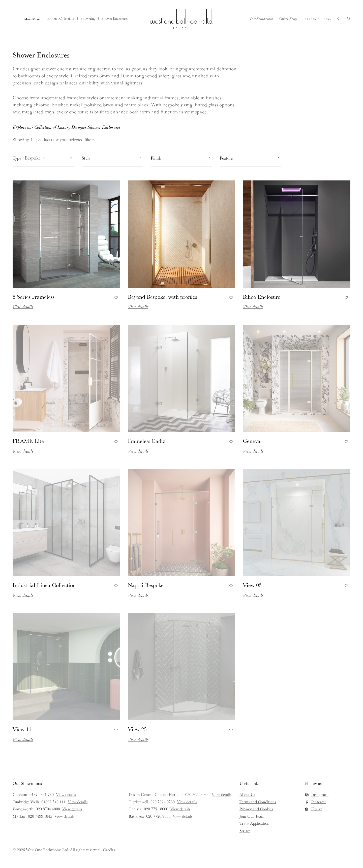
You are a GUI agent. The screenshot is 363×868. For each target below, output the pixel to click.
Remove (44, 159)
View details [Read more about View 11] (23, 739)
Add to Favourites (115, 297)
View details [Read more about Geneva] (253, 451)
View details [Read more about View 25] (138, 739)
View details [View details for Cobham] (66, 794)
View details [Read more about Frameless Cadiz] (138, 451)
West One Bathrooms (181, 19)
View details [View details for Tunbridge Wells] (78, 802)
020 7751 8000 (156, 809)
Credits (109, 850)
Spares (245, 830)
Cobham (20, 794)
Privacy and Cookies (256, 809)
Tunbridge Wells (26, 802)
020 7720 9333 (158, 816)
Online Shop (288, 19)
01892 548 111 (53, 802)
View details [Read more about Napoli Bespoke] (138, 595)
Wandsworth (23, 809)
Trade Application (254, 823)
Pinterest (319, 802)
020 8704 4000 (48, 809)
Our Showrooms (261, 19)
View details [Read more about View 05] (253, 595)
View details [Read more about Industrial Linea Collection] (23, 595)
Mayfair (19, 816)
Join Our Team (252, 816)
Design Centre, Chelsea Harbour (156, 794)
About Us (247, 794)
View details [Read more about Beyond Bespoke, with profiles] (138, 306)
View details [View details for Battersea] (183, 816)
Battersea (136, 816)
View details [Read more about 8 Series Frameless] (23, 306)
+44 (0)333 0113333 (317, 19)
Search (349, 18)
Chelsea (135, 809)
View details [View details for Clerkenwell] (187, 802)
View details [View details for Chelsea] (180, 809)
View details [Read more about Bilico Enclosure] (253, 306)
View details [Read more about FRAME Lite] (23, 451)
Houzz (317, 809)
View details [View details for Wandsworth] (72, 809)
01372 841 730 (42, 794)
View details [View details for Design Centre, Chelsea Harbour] (222, 794)
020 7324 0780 (163, 802)
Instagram (320, 794)
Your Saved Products (339, 20)
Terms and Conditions (258, 802)
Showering (88, 18)
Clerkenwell (138, 802)
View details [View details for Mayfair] (64, 816)
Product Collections (61, 18)
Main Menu (32, 19)
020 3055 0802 (197, 794)
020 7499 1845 (40, 816)
